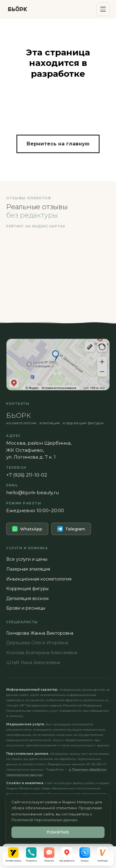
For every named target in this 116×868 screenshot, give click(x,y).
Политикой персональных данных (44, 820)
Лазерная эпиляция (28, 569)
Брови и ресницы (26, 608)
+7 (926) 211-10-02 (27, 475)
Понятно (58, 832)
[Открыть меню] (103, 9)
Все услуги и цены (27, 559)
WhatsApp (27, 529)
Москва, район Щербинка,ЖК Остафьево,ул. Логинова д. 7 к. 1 (39, 450)
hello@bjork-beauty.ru (32, 492)
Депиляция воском (27, 598)
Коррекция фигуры (27, 589)
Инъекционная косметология (39, 579)
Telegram (71, 529)
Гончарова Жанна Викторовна (40, 633)
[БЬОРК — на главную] (18, 9)
